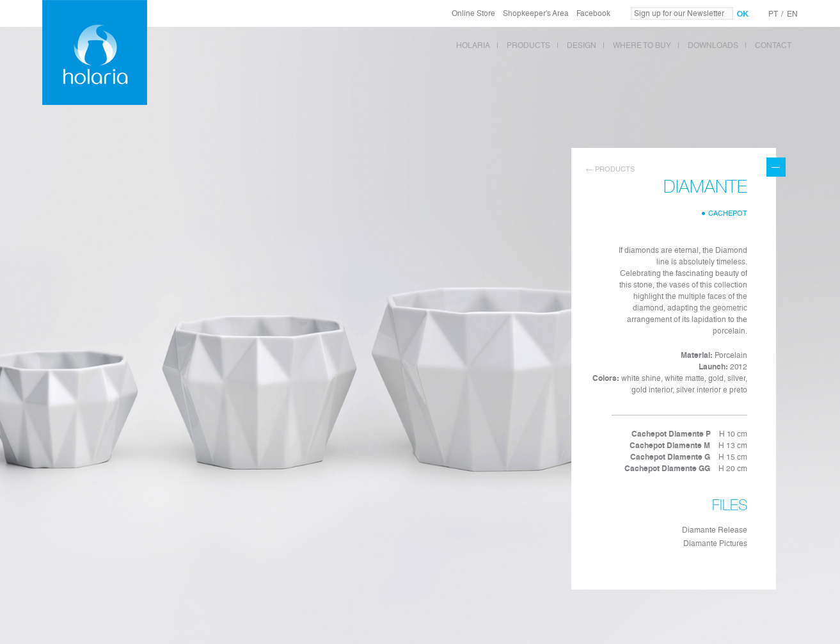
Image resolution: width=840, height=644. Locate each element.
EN (792, 14)
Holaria (95, 52)
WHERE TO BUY (642, 45)
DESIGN (582, 45)
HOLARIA (473, 45)
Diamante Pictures (715, 543)
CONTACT (773, 45)
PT (773, 14)
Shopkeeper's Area (536, 13)
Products (615, 169)
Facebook (593, 13)
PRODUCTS (528, 45)
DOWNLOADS (713, 45)
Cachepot (728, 213)
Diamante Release (715, 530)
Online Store (473, 13)
